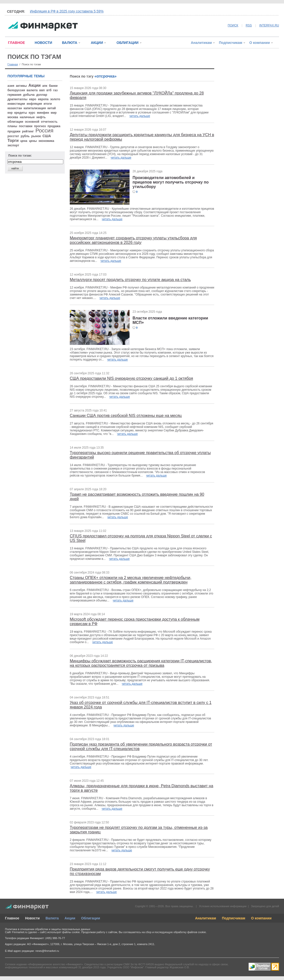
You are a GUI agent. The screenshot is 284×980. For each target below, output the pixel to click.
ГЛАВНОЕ (16, 43)
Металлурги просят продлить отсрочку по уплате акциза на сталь (130, 280)
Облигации (90, 918)
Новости (33, 918)
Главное (12, 918)
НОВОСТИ (43, 43)
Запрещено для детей (265, 906)
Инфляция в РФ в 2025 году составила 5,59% (67, 11)
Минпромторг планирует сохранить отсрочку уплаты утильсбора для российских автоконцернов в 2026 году (133, 240)
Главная (13, 64)
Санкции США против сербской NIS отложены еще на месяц (126, 416)
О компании (260, 43)
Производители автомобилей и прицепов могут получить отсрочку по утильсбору (171, 182)
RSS (249, 25)
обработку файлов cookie (190, 932)
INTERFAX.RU (269, 25)
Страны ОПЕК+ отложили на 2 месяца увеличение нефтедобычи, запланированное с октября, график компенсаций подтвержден (131, 580)
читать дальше (140, 116)
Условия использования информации (223, 906)
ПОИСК (233, 25)
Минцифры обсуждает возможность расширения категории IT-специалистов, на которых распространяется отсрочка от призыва (141, 663)
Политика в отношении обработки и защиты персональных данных (48, 929)
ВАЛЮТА (70, 43)
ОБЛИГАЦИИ (128, 43)
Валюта (52, 918)
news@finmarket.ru (47, 951)
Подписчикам (231, 43)
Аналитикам (201, 43)
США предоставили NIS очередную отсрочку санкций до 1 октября (131, 378)
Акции (70, 918)
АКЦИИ (97, 43)
